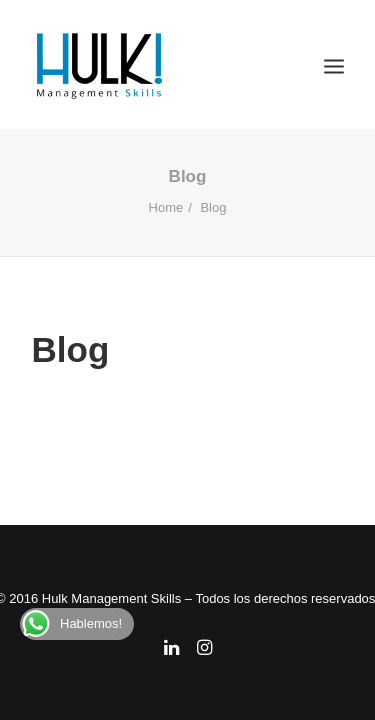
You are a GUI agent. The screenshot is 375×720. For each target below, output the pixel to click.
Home (166, 207)
